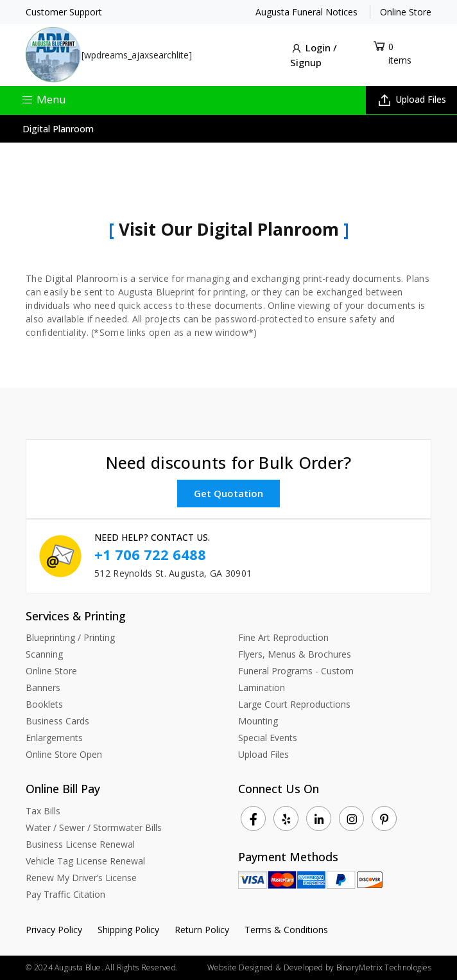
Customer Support (64, 12)
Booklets (44, 704)
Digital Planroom (58, 129)
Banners (43, 687)
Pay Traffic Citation (65, 894)
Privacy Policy (54, 930)
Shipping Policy (128, 930)
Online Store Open (64, 754)
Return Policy (202, 930)
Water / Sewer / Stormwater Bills (94, 827)
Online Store (406, 12)
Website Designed (240, 967)
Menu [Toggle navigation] (44, 99)
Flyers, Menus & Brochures (295, 654)
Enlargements (54, 738)
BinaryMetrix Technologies (384, 967)
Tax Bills (43, 811)
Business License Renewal (80, 844)
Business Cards (57, 721)
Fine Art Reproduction (283, 637)
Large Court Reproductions (294, 704)
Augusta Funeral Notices (306, 12)
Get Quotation (229, 493)
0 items (400, 53)
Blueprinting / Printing (70, 637)
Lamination (262, 687)
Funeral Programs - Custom (296, 671)
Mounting (258, 721)
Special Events (268, 738)
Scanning (44, 654)
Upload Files (412, 100)
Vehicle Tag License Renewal (85, 861)
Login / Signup (314, 55)
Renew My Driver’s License (81, 878)
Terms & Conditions (286, 930)
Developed (304, 967)
